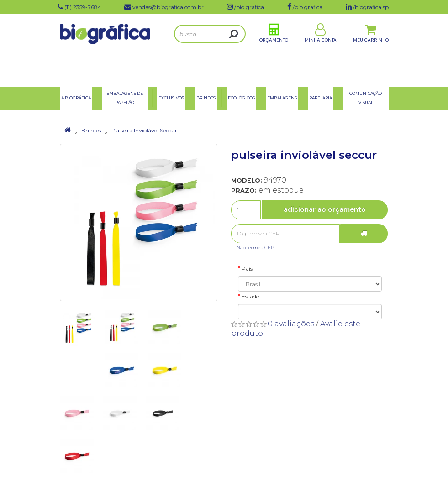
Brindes (91, 130)
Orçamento (274, 50)
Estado (250, 296)
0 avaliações (291, 324)
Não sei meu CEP (255, 248)
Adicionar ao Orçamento (325, 209)
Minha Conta (321, 50)
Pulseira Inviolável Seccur (144, 130)
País (247, 269)
